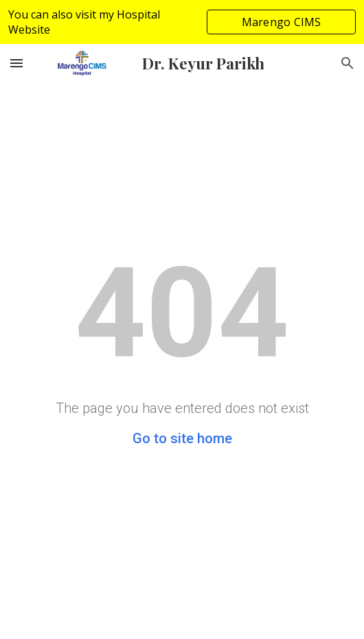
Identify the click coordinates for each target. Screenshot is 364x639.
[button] (16, 63)
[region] (182, 22)
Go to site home (182, 438)
